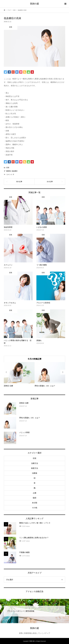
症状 (8, 168)
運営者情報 (30, 611)
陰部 (35, 498)
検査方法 (35, 468)
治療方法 (35, 463)
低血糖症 (15, 171)
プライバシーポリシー (16, 611)
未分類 (35, 503)
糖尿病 (9, 171)
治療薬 (35, 473)
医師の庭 (35, 4)
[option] (19, 375)
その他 (35, 508)
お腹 (35, 493)
